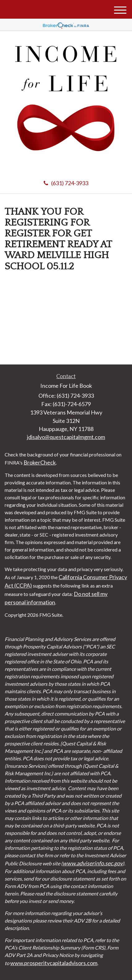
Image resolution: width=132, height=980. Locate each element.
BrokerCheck (40, 462)
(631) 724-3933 (66, 183)
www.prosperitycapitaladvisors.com (54, 963)
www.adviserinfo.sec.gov (93, 863)
